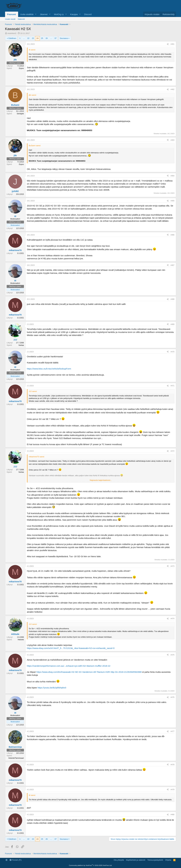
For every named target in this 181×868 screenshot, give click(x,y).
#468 (173, 299)
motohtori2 (12, 33)
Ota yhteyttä (119, 860)
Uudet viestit (10, 19)
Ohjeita (168, 860)
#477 (173, 731)
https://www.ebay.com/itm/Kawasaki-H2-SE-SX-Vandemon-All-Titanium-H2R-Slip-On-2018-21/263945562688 (89, 672)
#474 (173, 619)
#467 (173, 265)
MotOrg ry (59, 14)
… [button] (24, 38)
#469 (173, 324)
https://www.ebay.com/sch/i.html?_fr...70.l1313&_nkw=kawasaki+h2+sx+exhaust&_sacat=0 (71, 648)
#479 (173, 790)
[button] (36, 14)
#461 (173, 44)
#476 (173, 697)
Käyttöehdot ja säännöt (136, 860)
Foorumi (12, 14)
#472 (173, 451)
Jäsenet (44, 14)
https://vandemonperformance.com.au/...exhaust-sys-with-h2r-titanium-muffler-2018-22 (69, 666)
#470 (173, 352)
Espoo (21, 68)
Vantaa (21, 345)
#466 (173, 235)
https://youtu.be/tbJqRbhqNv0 (52, 688)
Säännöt (21, 19)
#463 (173, 140)
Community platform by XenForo (91, 865)
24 (37, 38)
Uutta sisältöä (27, 14)
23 (33, 38)
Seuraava (64, 38)
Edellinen (12, 38)
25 (42, 38)
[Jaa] (168, 44)
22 (28, 38)
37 (56, 38)
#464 (173, 176)
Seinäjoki (20, 114)
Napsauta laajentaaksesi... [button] (101, 480)
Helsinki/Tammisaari (16, 758)
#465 (173, 201)
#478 (173, 765)
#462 (173, 89)
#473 (173, 566)
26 (47, 38)
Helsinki (21, 640)
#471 (173, 386)
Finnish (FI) (16, 860)
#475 (173, 655)
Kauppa (74, 14)
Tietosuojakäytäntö (155, 860)
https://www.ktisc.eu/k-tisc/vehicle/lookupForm (49, 369)
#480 (173, 815)
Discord (88, 14)
